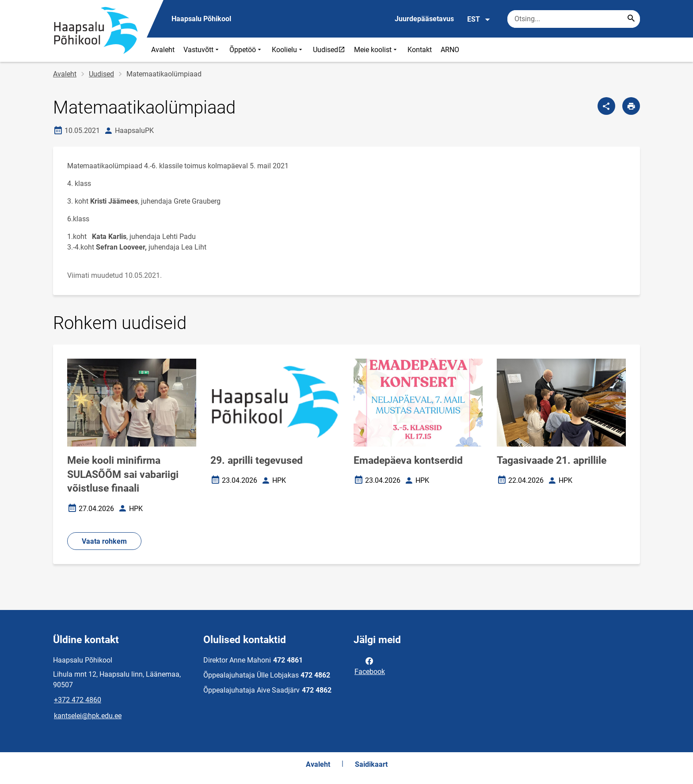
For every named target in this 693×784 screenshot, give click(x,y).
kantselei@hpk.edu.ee (88, 716)
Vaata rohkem (104, 541)
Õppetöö (246, 50)
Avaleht (163, 50)
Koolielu (288, 50)
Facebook (370, 666)
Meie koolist (376, 50)
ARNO (450, 50)
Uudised (331, 49)
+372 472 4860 (78, 700)
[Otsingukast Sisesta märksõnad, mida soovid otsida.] (574, 19)
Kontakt (420, 50)
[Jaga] (606, 106)
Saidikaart (371, 764)
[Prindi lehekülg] (631, 106)
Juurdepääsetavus (424, 19)
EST (479, 19)
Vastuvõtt (202, 50)
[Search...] (631, 19)
